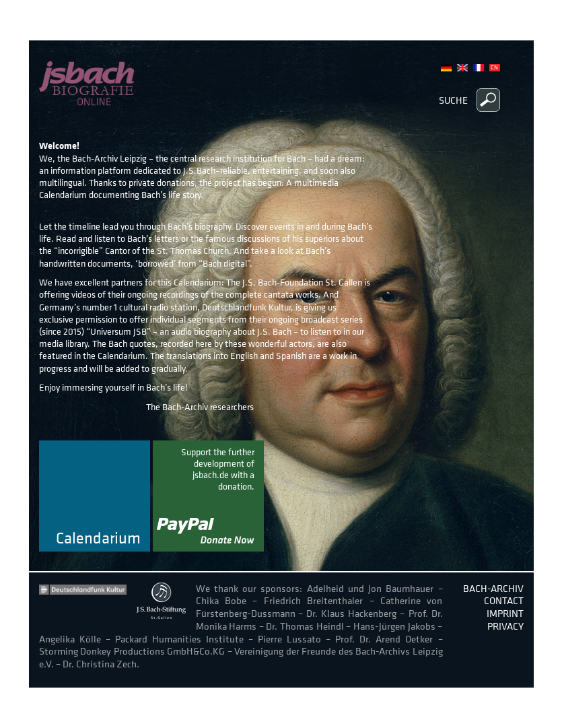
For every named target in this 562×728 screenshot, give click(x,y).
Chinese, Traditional (495, 68)
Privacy (505, 626)
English (462, 68)
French (479, 68)
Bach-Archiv (493, 588)
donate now (208, 496)
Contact (504, 600)
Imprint (505, 613)
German (446, 68)
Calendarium (98, 539)
